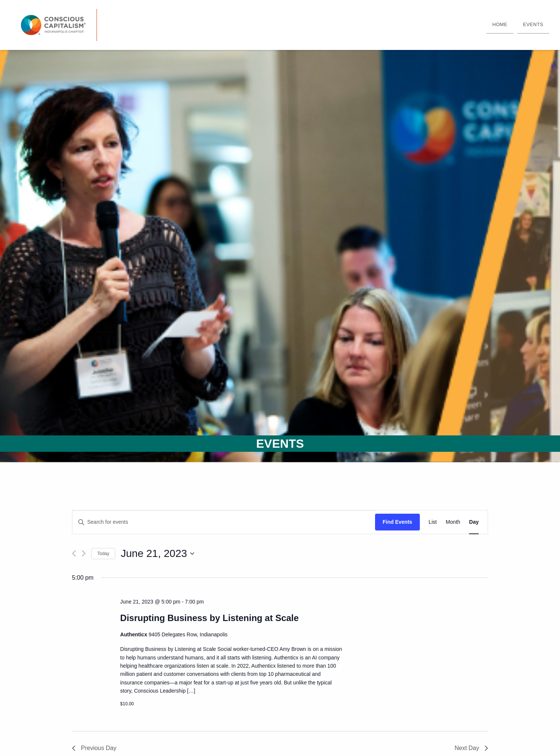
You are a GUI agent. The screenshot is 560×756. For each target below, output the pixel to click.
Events (533, 24)
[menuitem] (500, 25)
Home (500, 24)
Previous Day (94, 748)
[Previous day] (74, 553)
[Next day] (84, 553)
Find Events (397, 522)
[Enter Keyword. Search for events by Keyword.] (224, 522)
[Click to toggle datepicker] (158, 554)
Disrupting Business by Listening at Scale (209, 618)
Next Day (471, 748)
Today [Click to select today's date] (103, 554)
